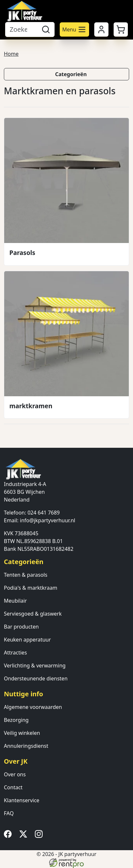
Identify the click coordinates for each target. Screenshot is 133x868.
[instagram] (40, 836)
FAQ (9, 813)
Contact (13, 787)
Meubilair (15, 601)
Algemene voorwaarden (33, 707)
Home (11, 54)
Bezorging (16, 720)
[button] (121, 29)
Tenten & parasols (26, 575)
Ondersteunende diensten (36, 678)
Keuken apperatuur (27, 640)
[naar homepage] (25, 11)
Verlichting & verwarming (35, 665)
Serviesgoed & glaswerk (33, 614)
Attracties (15, 653)
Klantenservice (22, 800)
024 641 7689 (44, 513)
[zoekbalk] (21, 29)
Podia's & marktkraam (31, 588)
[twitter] (25, 836)
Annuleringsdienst (26, 746)
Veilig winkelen (22, 733)
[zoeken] (46, 29)
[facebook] (9, 836)
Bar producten (21, 627)
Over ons (15, 774)
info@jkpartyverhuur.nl (48, 520)
